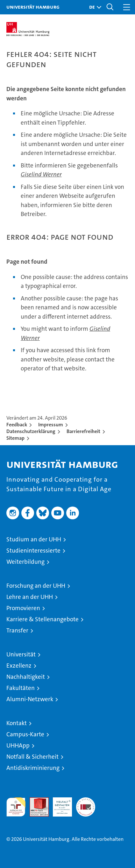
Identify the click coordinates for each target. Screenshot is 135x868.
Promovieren (23, 608)
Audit (36, 801)
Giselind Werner (41, 174)
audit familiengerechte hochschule (16, 807)
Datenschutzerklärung (31, 431)
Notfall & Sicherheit (32, 757)
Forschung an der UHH (36, 586)
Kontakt (17, 723)
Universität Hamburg (33, 7)
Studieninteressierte (33, 550)
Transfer (17, 630)
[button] (94, 7)
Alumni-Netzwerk (30, 699)
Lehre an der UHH (30, 597)
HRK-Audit (59, 804)
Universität (21, 654)
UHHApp (18, 745)
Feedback (17, 425)
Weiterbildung (25, 562)
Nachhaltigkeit (26, 677)
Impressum (51, 425)
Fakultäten (21, 688)
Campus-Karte (25, 734)
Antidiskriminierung (33, 768)
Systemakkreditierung (86, 801)
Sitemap (15, 438)
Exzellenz (19, 666)
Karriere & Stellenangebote (43, 619)
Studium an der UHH (34, 539)
